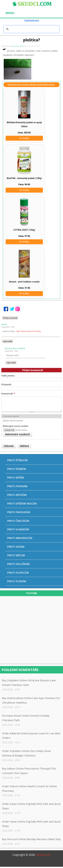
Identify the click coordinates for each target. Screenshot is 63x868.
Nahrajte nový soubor (16, 426)
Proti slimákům (18, 529)
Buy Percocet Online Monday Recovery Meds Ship (31, 839)
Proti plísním (17, 581)
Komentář (8, 394)
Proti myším (16, 478)
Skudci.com (43, 855)
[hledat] (31, 29)
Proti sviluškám (18, 564)
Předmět (6, 384)
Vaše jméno (8, 376)
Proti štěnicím (17, 460)
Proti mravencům (20, 538)
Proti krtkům (17, 495)
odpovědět (8, 341)
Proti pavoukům (19, 512)
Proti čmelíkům (18, 521)
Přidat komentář (10, 318)
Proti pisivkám (17, 486)
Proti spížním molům (22, 504)
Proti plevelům (18, 573)
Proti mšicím (16, 555)
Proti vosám (16, 547)
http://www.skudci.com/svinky (29, 331)
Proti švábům (17, 469)
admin (4, 324)
